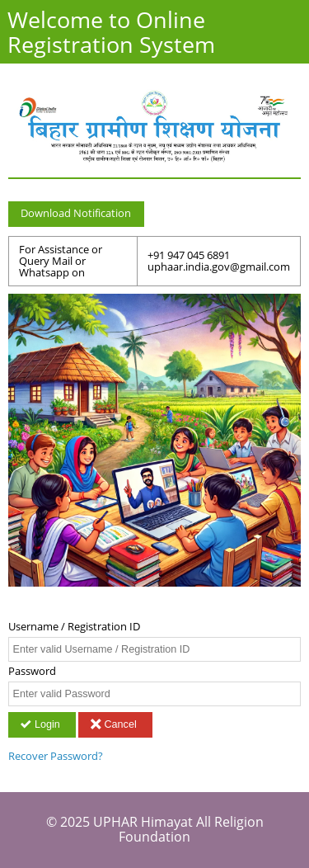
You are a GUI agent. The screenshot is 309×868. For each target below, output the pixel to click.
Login (42, 724)
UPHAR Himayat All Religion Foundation (178, 829)
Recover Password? (56, 756)
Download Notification (76, 213)
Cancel (115, 724)
